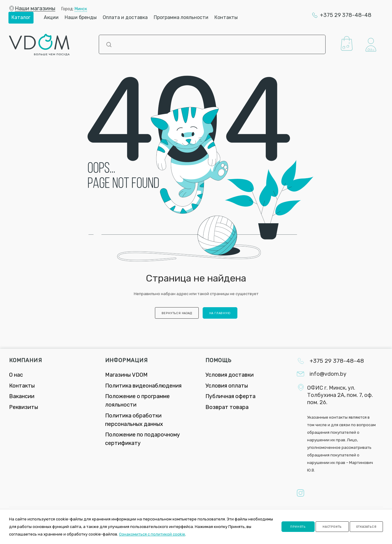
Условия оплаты (227, 386)
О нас (16, 375)
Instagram (300, 493)
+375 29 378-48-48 (346, 15)
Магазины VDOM (126, 375)
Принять (298, 527)
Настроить (332, 527)
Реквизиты (24, 407)
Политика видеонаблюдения (143, 386)
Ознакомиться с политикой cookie (152, 534)
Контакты (22, 386)
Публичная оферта (230, 396)
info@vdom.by (328, 374)
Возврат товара (227, 407)
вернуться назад (177, 313)
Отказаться (366, 527)
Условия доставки (230, 375)
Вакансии (22, 396)
